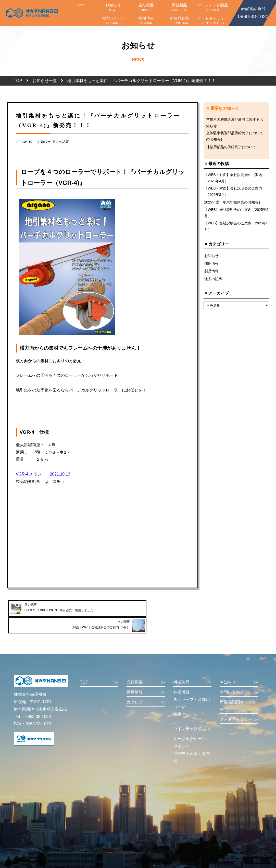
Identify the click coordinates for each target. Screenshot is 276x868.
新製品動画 (179, 20)
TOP (80, 7)
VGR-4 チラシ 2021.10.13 (43, 474)
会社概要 (146, 7)
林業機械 (181, 679)
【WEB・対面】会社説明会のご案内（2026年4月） (234, 180)
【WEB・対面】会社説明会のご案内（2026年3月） (234, 194)
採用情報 (146, 20)
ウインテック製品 (212, 7)
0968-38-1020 (253, 12)
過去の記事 (61, 142)
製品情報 (211, 275)
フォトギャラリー (212, 20)
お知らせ (113, 7)
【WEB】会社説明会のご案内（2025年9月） (236, 216)
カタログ (146, 690)
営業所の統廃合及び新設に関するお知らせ (235, 123)
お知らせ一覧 (45, 81)
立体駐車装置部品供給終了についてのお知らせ (235, 137)
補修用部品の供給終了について (231, 148)
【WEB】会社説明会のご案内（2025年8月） (236, 230)
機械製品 (179, 7)
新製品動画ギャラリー (239, 694)
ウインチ (181, 733)
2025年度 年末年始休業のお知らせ (233, 205)
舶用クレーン (185, 701)
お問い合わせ (113, 20)
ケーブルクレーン (190, 726)
